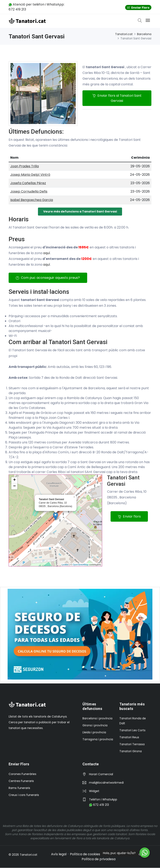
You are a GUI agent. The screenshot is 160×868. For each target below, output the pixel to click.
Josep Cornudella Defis (29, 191)
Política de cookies (85, 854)
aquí (47, 253)
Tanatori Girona (131, 751)
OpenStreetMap (81, 565)
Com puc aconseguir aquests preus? (48, 278)
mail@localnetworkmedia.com (106, 783)
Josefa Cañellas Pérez (28, 183)
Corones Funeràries (22, 774)
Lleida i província (94, 733)
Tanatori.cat (124, 34)
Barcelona (144, 34)
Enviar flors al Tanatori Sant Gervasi (117, 98)
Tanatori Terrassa (132, 744)
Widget (94, 791)
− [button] (14, 487)
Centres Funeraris (21, 781)
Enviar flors (129, 517)
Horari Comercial (101, 774)
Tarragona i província (98, 739)
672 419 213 (99, 805)
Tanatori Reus (129, 737)
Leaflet (65, 565)
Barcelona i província (97, 719)
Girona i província (95, 726)
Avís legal (59, 854)
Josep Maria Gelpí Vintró (30, 175)
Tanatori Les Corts (132, 730)
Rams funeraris (19, 788)
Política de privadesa (99, 859)
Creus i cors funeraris (24, 795)
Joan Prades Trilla (25, 166)
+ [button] (14, 480)
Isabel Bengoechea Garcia (32, 200)
